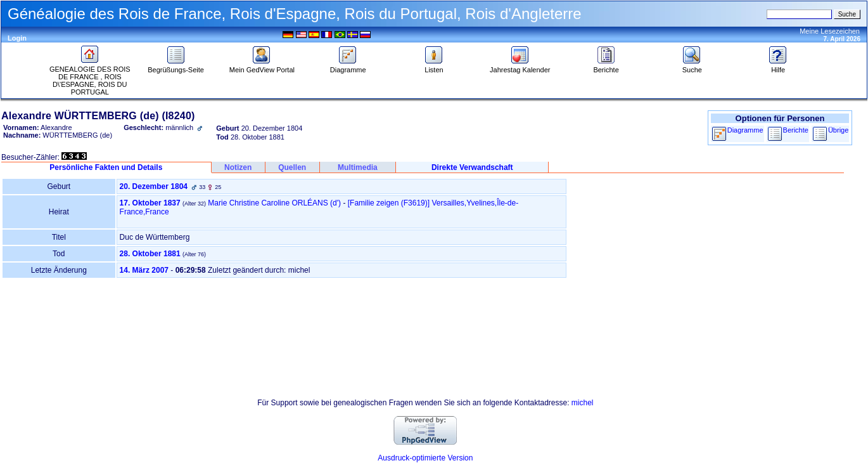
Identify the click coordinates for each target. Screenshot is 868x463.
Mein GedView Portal (262, 67)
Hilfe (778, 67)
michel (583, 403)
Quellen (292, 167)
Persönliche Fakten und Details (106, 167)
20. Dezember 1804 (154, 186)
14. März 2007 (144, 270)
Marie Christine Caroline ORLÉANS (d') (274, 203)
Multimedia (358, 167)
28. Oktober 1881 (150, 254)
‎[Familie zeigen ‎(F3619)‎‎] (389, 203)
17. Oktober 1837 (150, 203)
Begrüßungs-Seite (176, 67)
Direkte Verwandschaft (472, 167)
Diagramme (348, 67)
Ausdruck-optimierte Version (425, 458)
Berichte (606, 67)
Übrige (838, 130)
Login (17, 38)
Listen (434, 67)
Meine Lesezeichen (830, 31)
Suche (692, 67)
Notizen (238, 167)
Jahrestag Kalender (520, 67)
